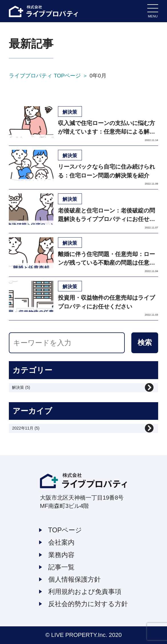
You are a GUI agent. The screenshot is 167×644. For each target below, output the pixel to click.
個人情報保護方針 (75, 579)
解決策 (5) (21, 387)
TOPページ (65, 530)
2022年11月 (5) (26, 428)
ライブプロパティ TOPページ (45, 76)
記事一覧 (61, 567)
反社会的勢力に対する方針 (88, 604)
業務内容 (61, 555)
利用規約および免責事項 (85, 592)
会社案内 (61, 542)
